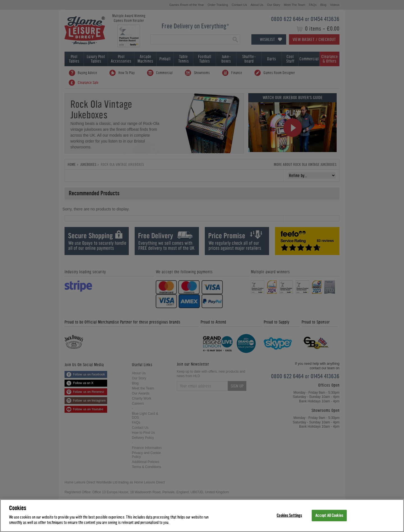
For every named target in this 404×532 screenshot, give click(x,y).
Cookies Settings (289, 515)
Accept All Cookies (329, 515)
